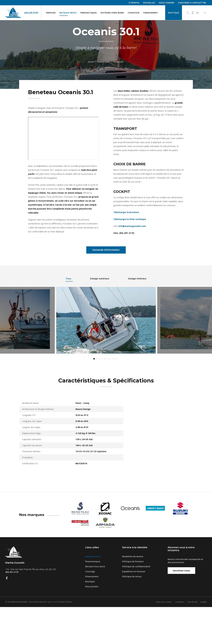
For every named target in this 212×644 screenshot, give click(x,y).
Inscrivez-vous (181, 608)
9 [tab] (115, 396)
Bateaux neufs (68, 13)
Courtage (134, 13)
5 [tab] (105, 396)
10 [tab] (118, 396)
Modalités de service (133, 593)
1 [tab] (94, 396)
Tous (68, 308)
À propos (134, 3)
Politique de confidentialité (136, 603)
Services (51, 13)
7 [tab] (110, 396)
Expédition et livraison (134, 608)
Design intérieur (137, 308)
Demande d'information (106, 279)
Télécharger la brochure (127, 240)
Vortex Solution (68, 639)
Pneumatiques (89, 13)
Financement (151, 13)
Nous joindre (167, 3)
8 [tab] (113, 396)
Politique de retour (132, 613)
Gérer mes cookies (161, 639)
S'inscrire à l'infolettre (192, 3)
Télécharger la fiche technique (130, 247)
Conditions (178, 639)
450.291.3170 (31, 13)
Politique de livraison (133, 598)
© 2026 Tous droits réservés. (27, 639)
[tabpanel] (106, 353)
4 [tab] (102, 396)
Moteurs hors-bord (112, 13)
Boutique (174, 13)
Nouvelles (149, 3)
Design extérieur (100, 308)
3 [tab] (99, 396)
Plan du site (191, 639)
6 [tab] (107, 396)
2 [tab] (97, 396)
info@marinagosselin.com (132, 254)
